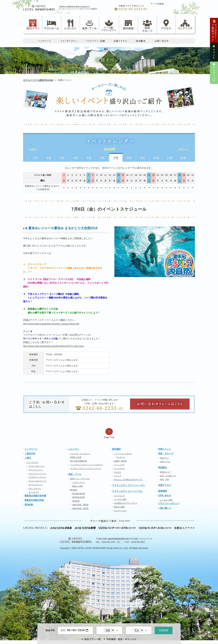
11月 (170, 157)
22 (153, 175)
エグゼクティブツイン (37, 477)
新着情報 (163, 491)
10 (101, 175)
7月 (116, 157)
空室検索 (164, 630)
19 (140, 175)
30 (188, 175)
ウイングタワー (33, 462)
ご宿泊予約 (30, 454)
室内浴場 (76, 501)
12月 (183, 157)
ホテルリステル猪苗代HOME (38, 80)
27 (175, 175)
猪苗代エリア (165, 472)
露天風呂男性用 (79, 494)
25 (166, 175)
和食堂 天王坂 (76, 457)
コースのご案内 (120, 499)
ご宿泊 (28, 458)
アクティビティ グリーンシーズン (129, 485)
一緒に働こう (165, 508)
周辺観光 (163, 467)
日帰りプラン (165, 462)
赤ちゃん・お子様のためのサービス (128, 480)
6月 (102, 157)
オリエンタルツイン (37, 466)
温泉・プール (89, 25)
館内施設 (128, 25)
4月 (76, 157)
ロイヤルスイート (36, 485)
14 (119, 175)
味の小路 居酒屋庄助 (78, 461)
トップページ (31, 449)
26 (171, 175)
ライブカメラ (34, 492)
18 (136, 175)
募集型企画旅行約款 (34, 500)
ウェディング (185, 25)
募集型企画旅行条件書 (35, 496)
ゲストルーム (52, 25)
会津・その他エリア (168, 476)
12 (110, 175)
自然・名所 (164, 479)
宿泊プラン (33, 25)
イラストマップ (79, 482)
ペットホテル (119, 468)
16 (127, 175)
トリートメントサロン (123, 454)
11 (105, 175)
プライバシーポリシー (169, 504)
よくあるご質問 (166, 500)
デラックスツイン (36, 470)
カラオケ (118, 472)
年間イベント (165, 449)
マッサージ (121, 457)
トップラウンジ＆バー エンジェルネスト (87, 465)
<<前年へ (33, 149)
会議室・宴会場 (120, 461)
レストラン (71, 25)
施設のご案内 (78, 486)
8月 (129, 157)
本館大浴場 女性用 (80, 508)
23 (158, 175)
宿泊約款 (29, 505)
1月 (35, 157)
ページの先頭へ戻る (109, 433)
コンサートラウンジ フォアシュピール (86, 468)
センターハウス (120, 511)
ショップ (118, 476)
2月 (49, 157)
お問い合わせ (165, 495)
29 (184, 175)
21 (149, 175)
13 (114, 175)
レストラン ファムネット (80, 454)
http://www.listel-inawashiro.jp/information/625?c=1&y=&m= (54, 346)
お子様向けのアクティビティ (126, 503)
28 (180, 175)
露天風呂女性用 (79, 497)
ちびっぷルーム (35, 488)
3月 (62, 157)
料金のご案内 (119, 507)
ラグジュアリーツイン (37, 474)
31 (193, 175)
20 (145, 175)
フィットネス (119, 465)
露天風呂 (74, 490)
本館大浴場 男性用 (80, 505)
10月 (156, 157)
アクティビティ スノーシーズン (128, 491)
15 (123, 175)
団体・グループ (166, 454)
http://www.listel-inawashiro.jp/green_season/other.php (51, 324)
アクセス (166, 25)
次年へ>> (184, 149)
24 (162, 175)
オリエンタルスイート (37, 481)
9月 (143, 157)
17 (132, 175)
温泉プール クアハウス (80, 479)
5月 (89, 157)
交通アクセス (165, 485)
